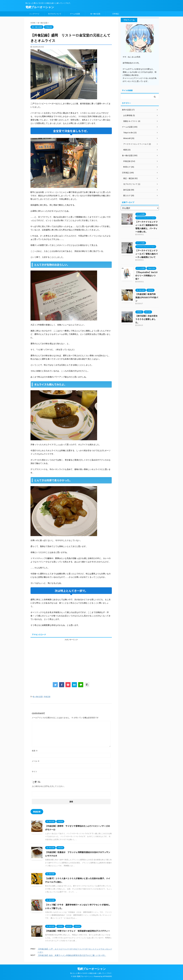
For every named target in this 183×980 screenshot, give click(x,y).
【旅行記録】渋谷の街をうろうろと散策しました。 (147, 319)
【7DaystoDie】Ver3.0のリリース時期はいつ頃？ (146, 275)
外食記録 (47, 697)
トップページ (34, 14)
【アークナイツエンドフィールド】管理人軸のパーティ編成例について (147, 254)
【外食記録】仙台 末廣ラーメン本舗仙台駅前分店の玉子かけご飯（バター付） (72, 955)
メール (36, 761)
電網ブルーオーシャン (40, 7)
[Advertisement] (71, 659)
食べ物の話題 (95, 14)
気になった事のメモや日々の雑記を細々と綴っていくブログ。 (91, 973)
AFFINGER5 (107, 976)
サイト (34, 772)
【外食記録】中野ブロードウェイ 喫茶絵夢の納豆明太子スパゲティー (78, 931)
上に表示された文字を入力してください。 (49, 786)
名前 (35, 751)
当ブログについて (55, 14)
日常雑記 (116, 14)
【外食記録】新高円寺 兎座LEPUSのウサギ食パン (147, 297)
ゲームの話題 (75, 14)
